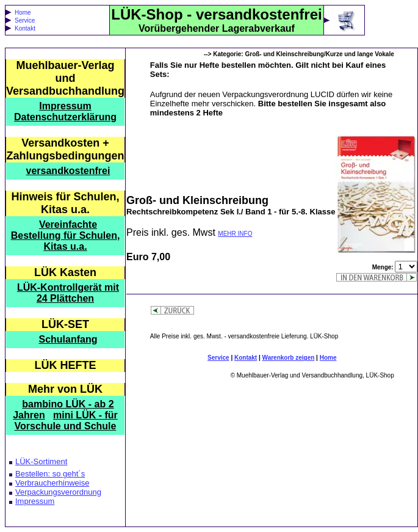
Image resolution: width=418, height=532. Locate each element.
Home (23, 13)
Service (25, 20)
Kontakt (25, 28)
